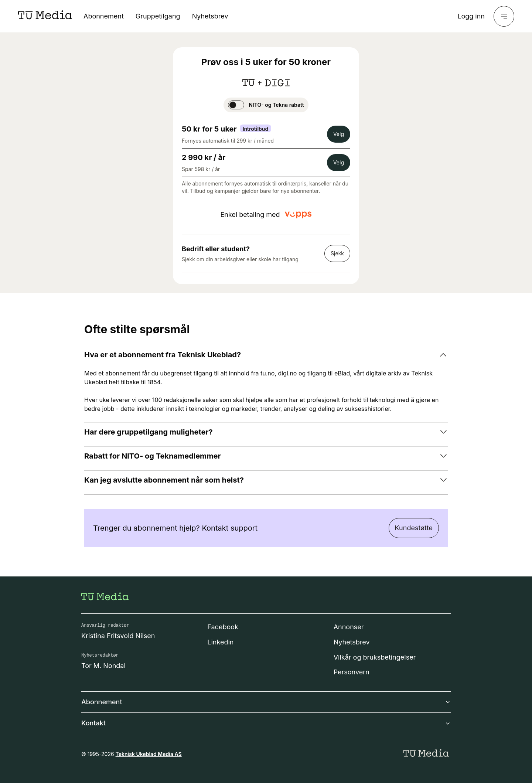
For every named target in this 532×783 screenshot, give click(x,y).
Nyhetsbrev (210, 16)
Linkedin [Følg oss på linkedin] (220, 642)
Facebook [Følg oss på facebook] (223, 627)
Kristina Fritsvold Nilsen (118, 636)
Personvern (352, 672)
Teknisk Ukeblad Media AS (149, 754)
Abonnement (104, 16)
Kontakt (266, 723)
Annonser (349, 627)
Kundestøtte (414, 528)
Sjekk (337, 253)
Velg (339, 134)
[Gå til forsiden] (105, 596)
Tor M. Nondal (103, 666)
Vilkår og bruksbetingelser (375, 657)
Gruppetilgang (158, 16)
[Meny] (504, 16)
